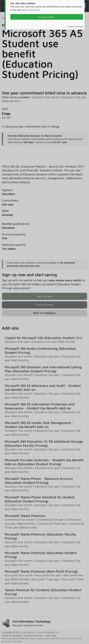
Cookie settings (75, 26)
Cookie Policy (33, 10)
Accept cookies (47, 17)
